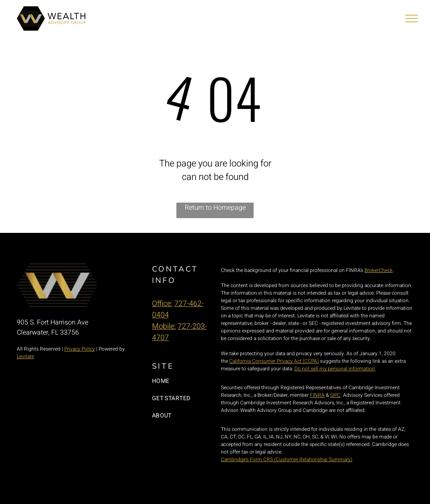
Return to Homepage (215, 208)
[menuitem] (186, 381)
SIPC (335, 395)
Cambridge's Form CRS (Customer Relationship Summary (286, 459)
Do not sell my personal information (335, 369)
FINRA (317, 395)
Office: (162, 304)
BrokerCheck (379, 270)
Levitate (25, 356)
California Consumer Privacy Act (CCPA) (274, 361)
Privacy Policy (80, 349)
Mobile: (164, 326)
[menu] (412, 18)
